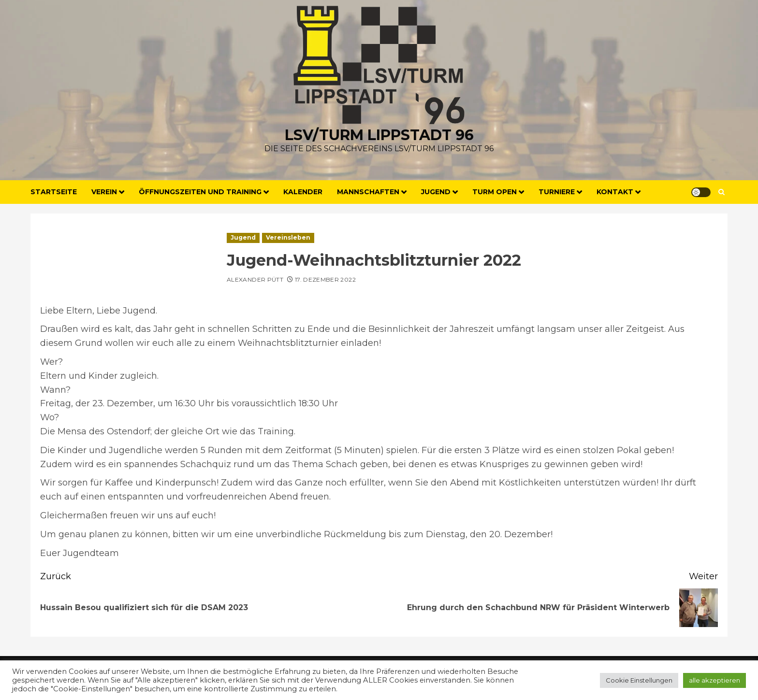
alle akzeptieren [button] (714, 680)
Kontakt (615, 192)
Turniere (557, 192)
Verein (104, 192)
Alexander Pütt (255, 279)
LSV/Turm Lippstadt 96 (379, 135)
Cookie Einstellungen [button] (639, 680)
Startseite (54, 192)
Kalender (303, 192)
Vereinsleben (288, 237)
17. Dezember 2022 (325, 279)
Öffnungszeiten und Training (200, 192)
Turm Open (495, 192)
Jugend (436, 192)
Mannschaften (368, 192)
